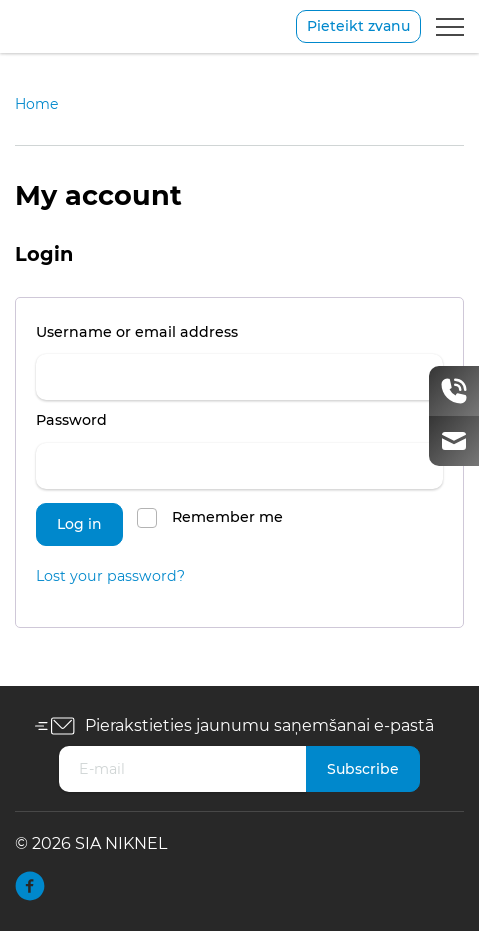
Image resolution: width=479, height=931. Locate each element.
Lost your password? (110, 576)
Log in (79, 524)
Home (36, 104)
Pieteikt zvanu (358, 26)
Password (110, 417)
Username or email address (175, 329)
